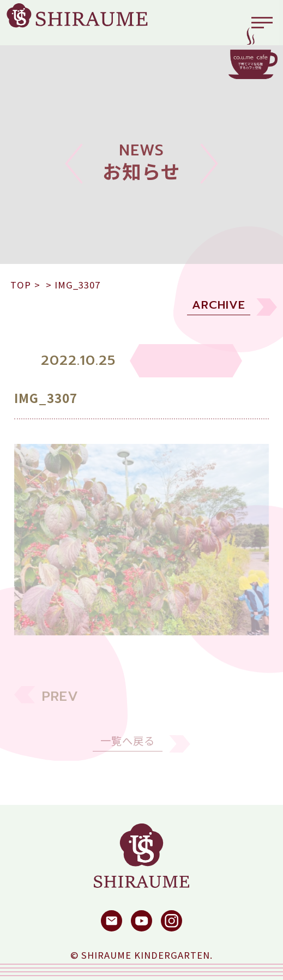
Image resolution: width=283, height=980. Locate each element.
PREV (60, 704)
